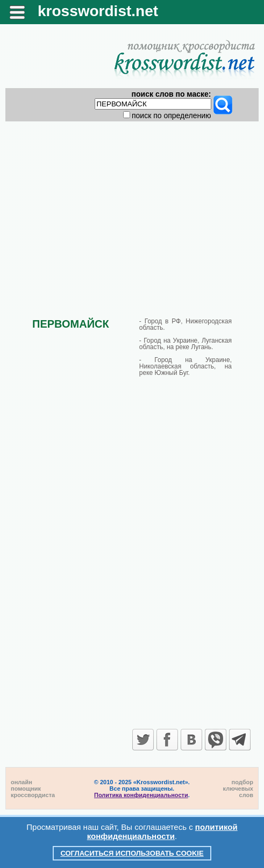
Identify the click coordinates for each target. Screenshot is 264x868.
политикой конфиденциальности (162, 831)
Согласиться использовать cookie (132, 853)
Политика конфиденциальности (141, 795)
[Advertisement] (132, 211)
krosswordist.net (98, 11)
